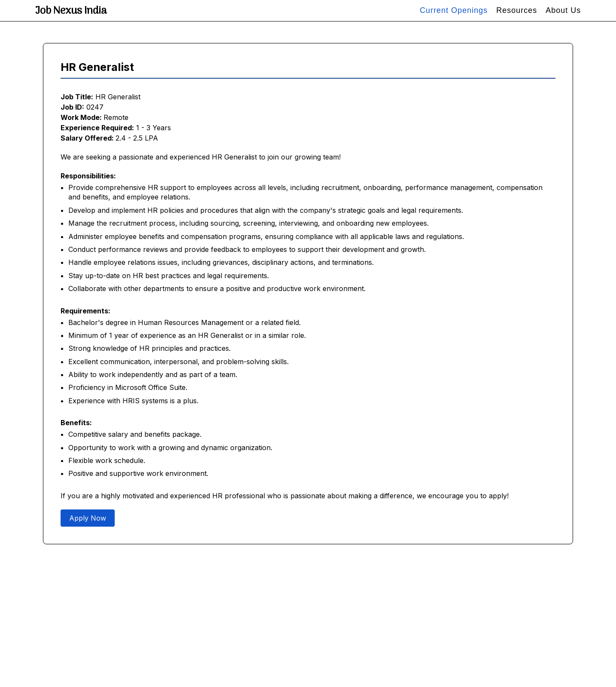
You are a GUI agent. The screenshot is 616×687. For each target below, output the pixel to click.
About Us (563, 10)
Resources (517, 10)
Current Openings (454, 10)
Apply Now (88, 518)
